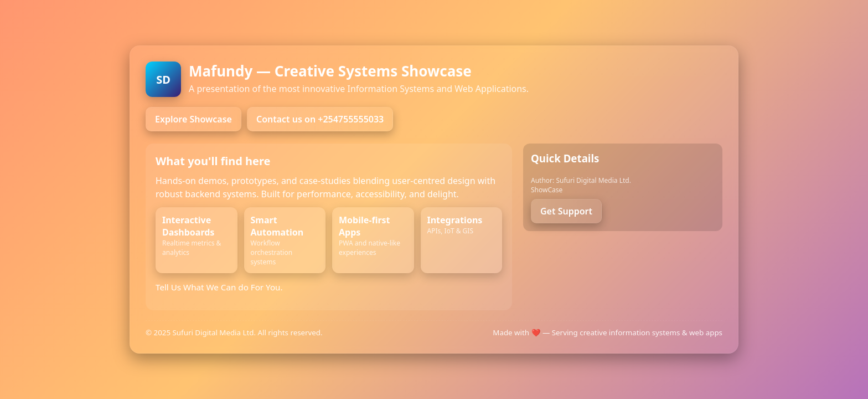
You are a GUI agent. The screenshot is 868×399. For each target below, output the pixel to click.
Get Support (566, 211)
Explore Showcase (193, 119)
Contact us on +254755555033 (320, 119)
